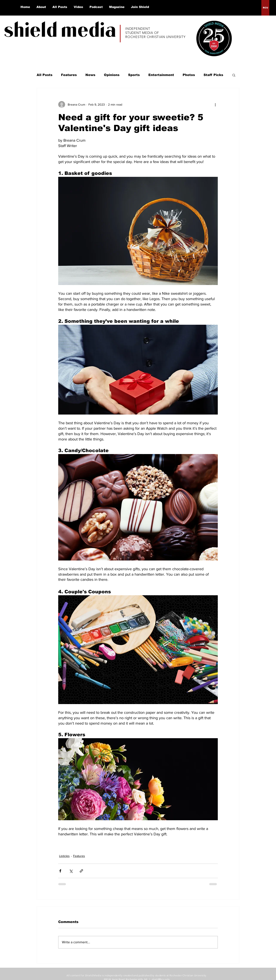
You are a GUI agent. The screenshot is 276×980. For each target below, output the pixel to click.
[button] (234, 75)
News (90, 75)
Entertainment (161, 75)
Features (69, 75)
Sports (134, 75)
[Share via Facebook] (60, 871)
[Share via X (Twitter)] (71, 871)
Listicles (64, 856)
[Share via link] (81, 871)
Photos (189, 75)
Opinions (112, 75)
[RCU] (265, 8)
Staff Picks (213, 75)
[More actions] (215, 104)
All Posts (45, 75)
